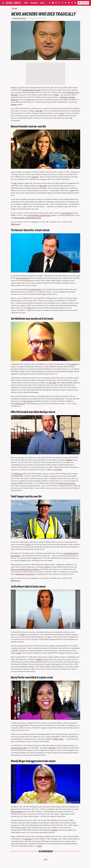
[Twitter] (59, 3)
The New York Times (23, 278)
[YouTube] (53, 3)
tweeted (19, 653)
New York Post (28, 401)
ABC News (52, 748)
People (56, 95)
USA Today (58, 470)
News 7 (63, 113)
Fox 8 (22, 725)
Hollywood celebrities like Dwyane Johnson (25, 569)
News (26, 3)
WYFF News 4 (18, 474)
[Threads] (72, 3)
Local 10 (28, 544)
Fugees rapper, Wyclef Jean (24, 574)
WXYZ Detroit (20, 404)
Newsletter (83, 3)
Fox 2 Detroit (73, 364)
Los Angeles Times (35, 289)
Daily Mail (39, 111)
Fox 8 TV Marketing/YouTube (72, 718)
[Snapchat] (69, 3)
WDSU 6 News (59, 739)
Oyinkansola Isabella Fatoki (19, 18)
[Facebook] (50, 3)
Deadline (14, 104)
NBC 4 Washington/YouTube (72, 802)
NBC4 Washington (17, 812)
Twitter (29, 100)
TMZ (15, 183)
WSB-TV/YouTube (75, 627)
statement (35, 177)
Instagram (28, 839)
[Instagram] (56, 3)
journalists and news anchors (32, 90)
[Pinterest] (62, 3)
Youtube (77, 167)
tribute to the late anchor (67, 483)
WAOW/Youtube (75, 453)
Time (29, 308)
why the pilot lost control (19, 748)
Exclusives (34, 3)
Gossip (42, 3)
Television (14, 8)
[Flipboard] (66, 3)
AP (35, 823)
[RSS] (75, 3)
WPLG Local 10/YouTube (73, 537)
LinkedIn (77, 359)
